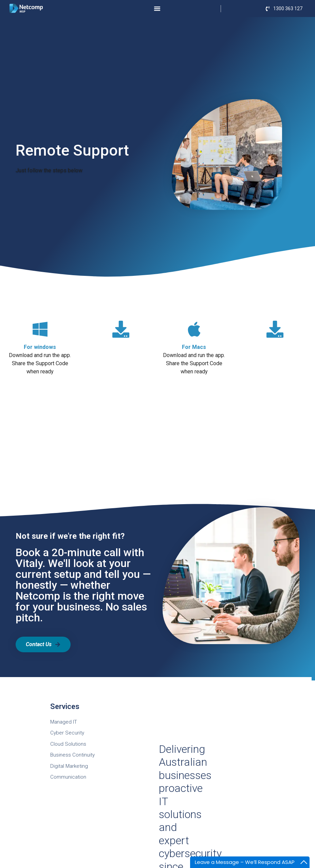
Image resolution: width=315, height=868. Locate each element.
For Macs (194, 347)
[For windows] (40, 329)
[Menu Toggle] (157, 8)
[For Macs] (194, 329)
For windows (40, 347)
